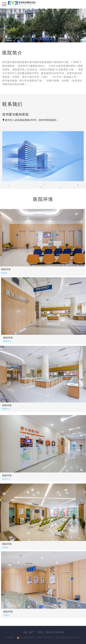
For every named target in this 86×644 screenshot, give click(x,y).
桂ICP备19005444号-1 (68, 638)
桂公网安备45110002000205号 (36, 638)
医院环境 (31, 338)
